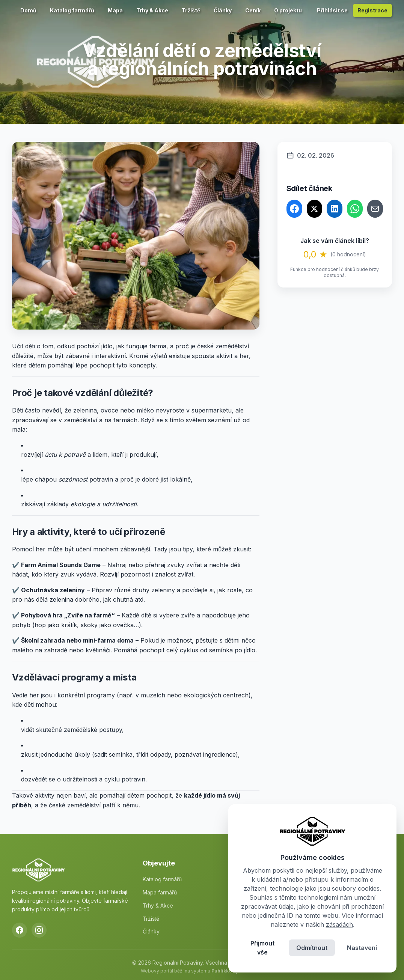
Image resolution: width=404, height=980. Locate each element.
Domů (28, 10)
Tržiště (191, 10)
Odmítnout (312, 948)
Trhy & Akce (152, 10)
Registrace (372, 10)
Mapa (115, 10)
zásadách (339, 924)
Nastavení (362, 948)
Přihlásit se (332, 10)
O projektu (288, 10)
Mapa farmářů (160, 892)
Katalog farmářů (72, 10)
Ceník (253, 10)
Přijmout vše (262, 948)
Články (223, 10)
